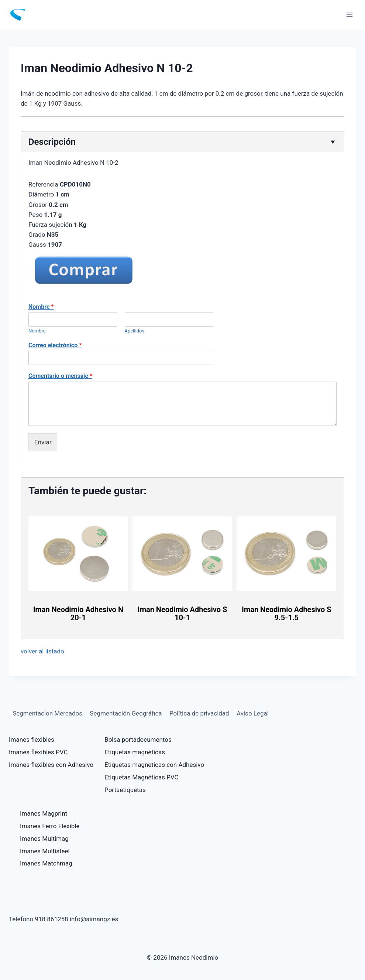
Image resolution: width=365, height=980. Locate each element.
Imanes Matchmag (46, 863)
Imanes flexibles (32, 740)
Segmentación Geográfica (126, 713)
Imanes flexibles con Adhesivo (51, 765)
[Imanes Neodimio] (21, 15)
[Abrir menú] (349, 15)
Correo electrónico (55, 345)
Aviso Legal (253, 713)
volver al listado (42, 651)
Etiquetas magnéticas (135, 752)
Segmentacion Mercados (47, 713)
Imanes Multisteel (45, 851)
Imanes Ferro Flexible (50, 826)
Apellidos (135, 331)
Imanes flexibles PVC (38, 752)
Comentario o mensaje (60, 376)
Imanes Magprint (44, 813)
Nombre (41, 307)
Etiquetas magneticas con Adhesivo (154, 765)
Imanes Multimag (44, 839)
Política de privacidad (199, 713)
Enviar (43, 442)
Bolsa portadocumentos (138, 740)
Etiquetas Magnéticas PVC (142, 777)
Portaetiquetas (125, 790)
